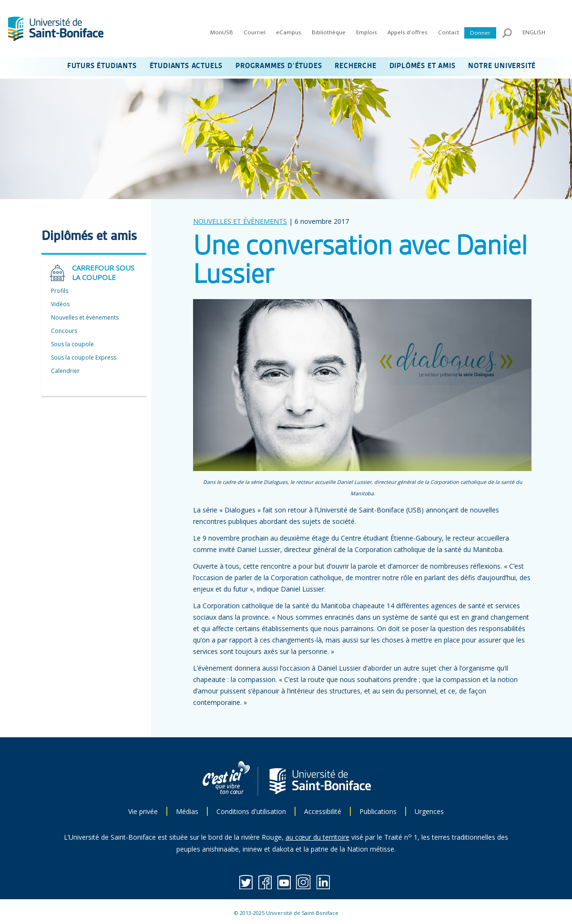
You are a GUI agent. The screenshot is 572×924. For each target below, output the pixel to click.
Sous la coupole (72, 344)
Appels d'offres (408, 32)
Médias (187, 811)
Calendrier (65, 371)
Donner (480, 33)
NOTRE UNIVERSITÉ (502, 66)
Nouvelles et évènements (85, 317)
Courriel (255, 32)
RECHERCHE (355, 66)
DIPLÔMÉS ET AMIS (423, 66)
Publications (378, 811)
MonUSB (222, 32)
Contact (449, 32)
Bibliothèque (329, 32)
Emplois (367, 32)
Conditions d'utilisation (251, 811)
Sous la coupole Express (84, 357)
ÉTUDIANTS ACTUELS (186, 66)
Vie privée (143, 811)
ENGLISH (534, 32)
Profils (60, 291)
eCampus (289, 32)
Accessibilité (323, 811)
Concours (64, 331)
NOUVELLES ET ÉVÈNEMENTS (240, 221)
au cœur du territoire (317, 837)
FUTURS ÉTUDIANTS (102, 66)
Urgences (429, 811)
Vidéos (60, 304)
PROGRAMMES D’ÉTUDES (279, 66)
